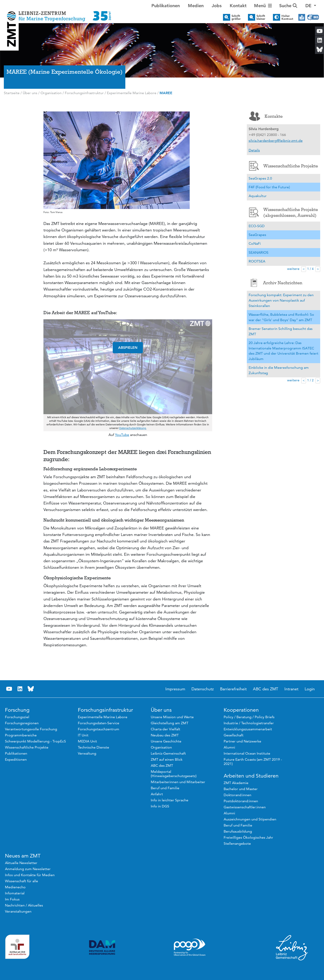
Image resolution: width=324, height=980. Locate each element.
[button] (311, 6)
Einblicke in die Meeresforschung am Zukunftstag (279, 370)
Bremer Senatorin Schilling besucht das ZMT (281, 331)
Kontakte (266, 116)
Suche (288, 6)
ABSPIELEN (128, 348)
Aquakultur (258, 196)
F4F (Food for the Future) (269, 187)
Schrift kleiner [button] (261, 17)
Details (254, 150)
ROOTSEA (257, 261)
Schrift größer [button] (236, 17)
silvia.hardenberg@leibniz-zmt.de (276, 141)
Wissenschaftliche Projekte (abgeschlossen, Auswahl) (284, 212)
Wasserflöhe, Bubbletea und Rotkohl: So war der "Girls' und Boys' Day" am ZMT (281, 317)
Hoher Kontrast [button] (287, 17)
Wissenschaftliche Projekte (284, 166)
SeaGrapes (257, 235)
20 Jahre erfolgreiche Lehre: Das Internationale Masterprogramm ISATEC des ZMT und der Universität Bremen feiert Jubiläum (283, 351)
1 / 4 (310, 269)
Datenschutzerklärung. (133, 428)
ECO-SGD (257, 226)
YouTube (122, 435)
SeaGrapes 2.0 (260, 178)
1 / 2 (310, 380)
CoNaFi (255, 243)
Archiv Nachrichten (276, 283)
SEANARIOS (259, 252)
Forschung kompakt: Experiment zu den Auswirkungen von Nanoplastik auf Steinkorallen (281, 300)
